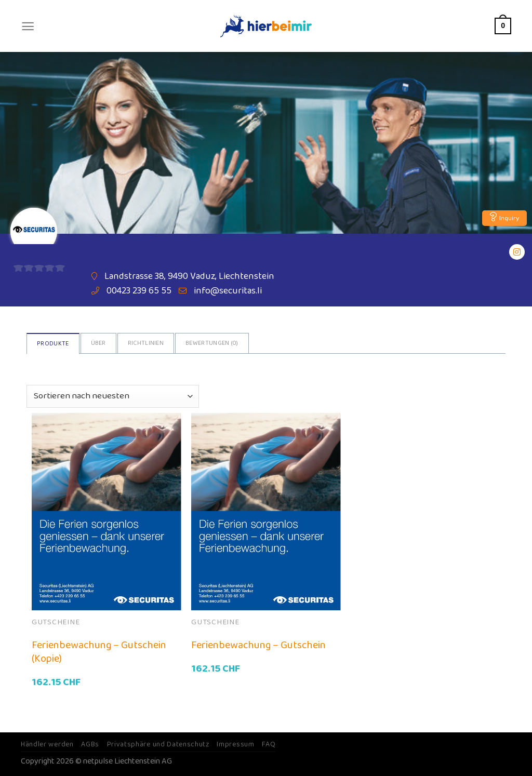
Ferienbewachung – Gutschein (258, 645)
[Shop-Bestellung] (112, 396)
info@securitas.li (228, 291)
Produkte (53, 344)
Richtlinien (146, 343)
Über (98, 343)
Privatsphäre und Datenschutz (158, 744)
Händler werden (47, 744)
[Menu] (28, 26)
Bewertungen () (212, 343)
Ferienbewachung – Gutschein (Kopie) (99, 652)
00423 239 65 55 (139, 291)
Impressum (235, 744)
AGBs (90, 744)
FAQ (269, 744)
